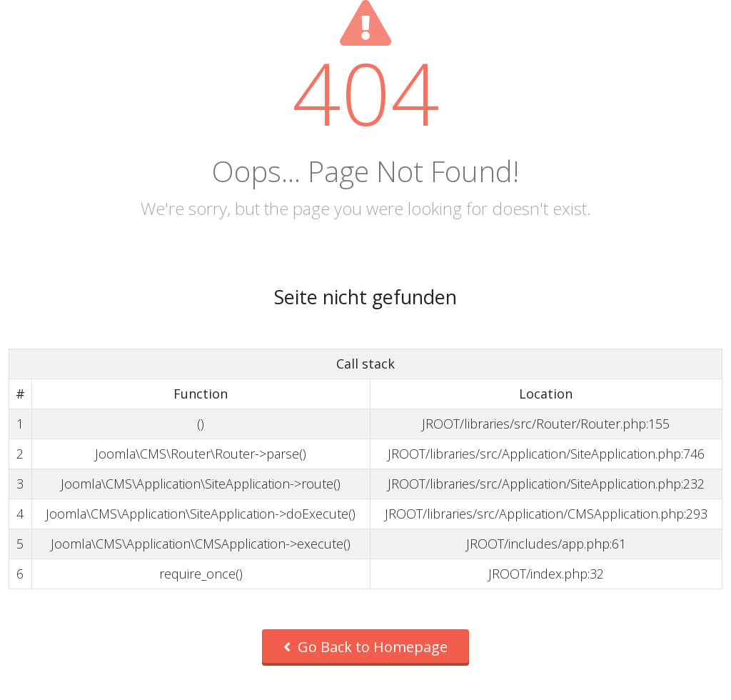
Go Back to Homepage (365, 647)
